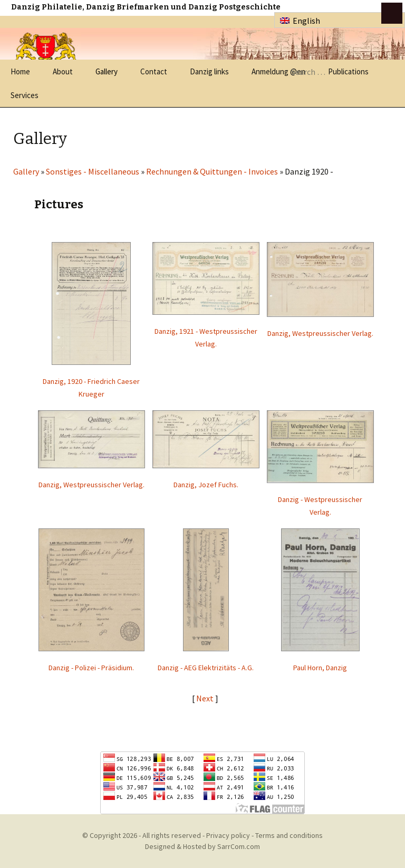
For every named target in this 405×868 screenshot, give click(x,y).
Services (25, 95)
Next (206, 698)
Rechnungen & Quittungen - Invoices (212, 171)
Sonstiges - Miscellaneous (93, 171)
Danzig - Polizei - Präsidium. (91, 668)
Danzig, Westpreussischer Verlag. (320, 333)
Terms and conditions (289, 835)
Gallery (107, 71)
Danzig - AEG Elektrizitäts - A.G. (206, 668)
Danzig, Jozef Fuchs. (206, 485)
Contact (154, 71)
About (63, 71)
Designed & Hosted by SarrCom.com (202, 846)
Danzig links (209, 71)
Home (20, 71)
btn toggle (392, 13)
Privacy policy (228, 835)
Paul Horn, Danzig (320, 668)
